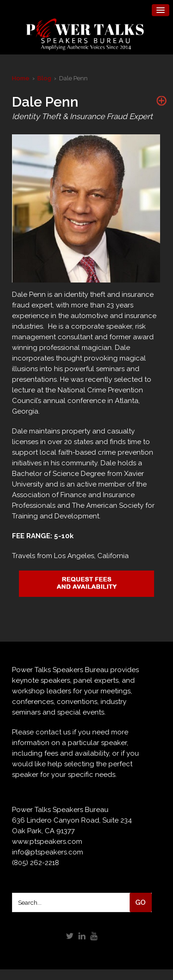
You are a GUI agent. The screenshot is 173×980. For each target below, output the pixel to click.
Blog (44, 78)
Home (21, 78)
